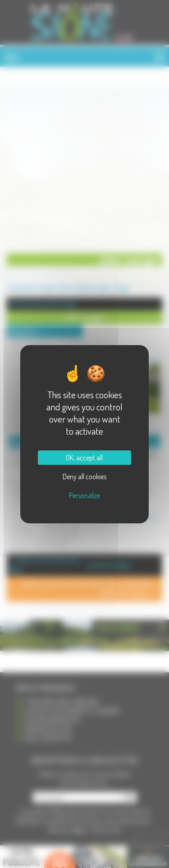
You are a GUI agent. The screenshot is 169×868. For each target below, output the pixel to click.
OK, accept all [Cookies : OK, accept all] (84, 458)
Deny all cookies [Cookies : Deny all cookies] (84, 477)
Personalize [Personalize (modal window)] (84, 495)
